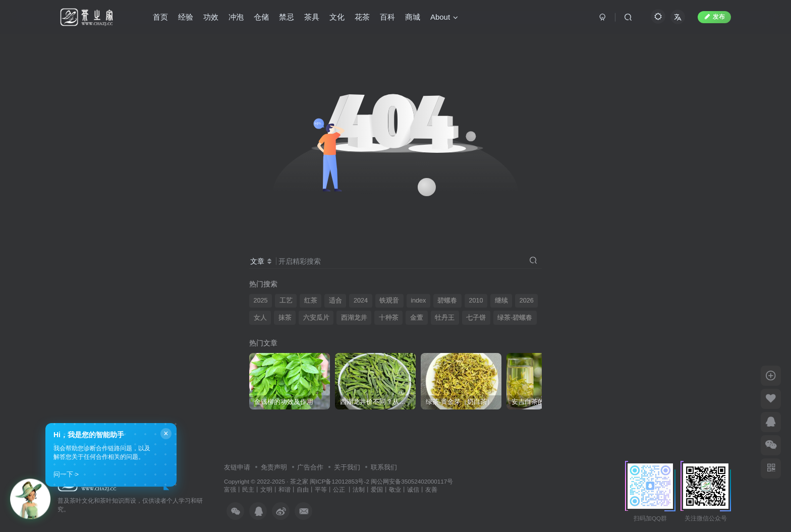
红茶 (311, 301)
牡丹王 (445, 318)
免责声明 (274, 467)
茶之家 (299, 481)
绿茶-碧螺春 (515, 318)
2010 (476, 301)
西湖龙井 (354, 318)
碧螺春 (447, 301)
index (418, 301)
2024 (361, 301)
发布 (714, 17)
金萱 (417, 318)
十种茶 (389, 318)
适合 (335, 301)
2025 (261, 301)
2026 (527, 301)
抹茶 (285, 318)
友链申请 (237, 467)
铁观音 (389, 301)
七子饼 (476, 318)
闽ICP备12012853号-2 (340, 481)
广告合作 (310, 467)
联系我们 (384, 467)
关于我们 (347, 467)
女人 (260, 318)
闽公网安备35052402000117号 (412, 481)
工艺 (286, 301)
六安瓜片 (316, 318)
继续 (501, 301)
